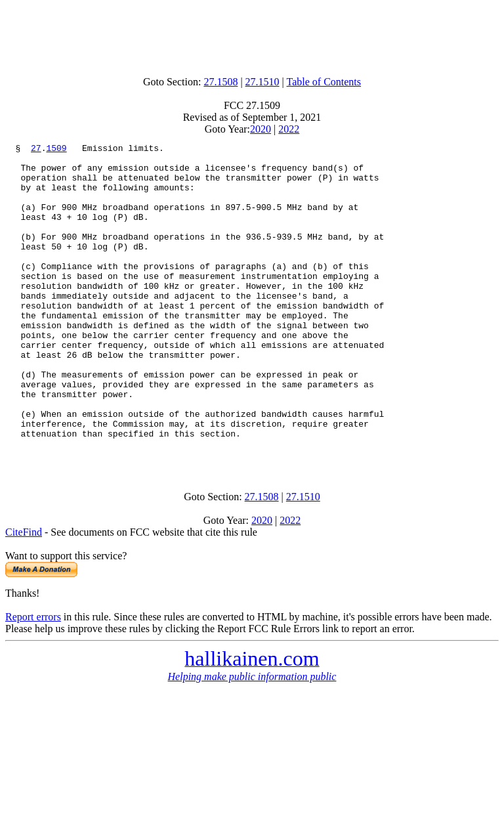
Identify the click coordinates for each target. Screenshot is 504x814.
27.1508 (220, 82)
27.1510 (262, 82)
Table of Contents (324, 82)
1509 (56, 150)
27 (36, 150)
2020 (261, 129)
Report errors (33, 680)
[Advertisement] (252, 35)
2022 (289, 129)
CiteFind (24, 595)
